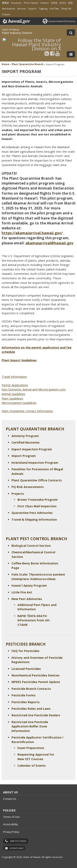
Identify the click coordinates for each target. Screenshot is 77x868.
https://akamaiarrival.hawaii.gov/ (32, 233)
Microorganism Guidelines (19, 403)
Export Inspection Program (32, 449)
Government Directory (62, 21)
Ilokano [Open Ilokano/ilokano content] (45, 3)
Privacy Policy (11, 832)
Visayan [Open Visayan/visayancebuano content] (6, 14)
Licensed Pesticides (26, 669)
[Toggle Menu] (71, 54)
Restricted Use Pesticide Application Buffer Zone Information (30, 726)
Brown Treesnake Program (38, 500)
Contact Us (10, 799)
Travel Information (14, 377)
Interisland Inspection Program (35, 463)
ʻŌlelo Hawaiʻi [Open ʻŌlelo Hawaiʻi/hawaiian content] (31, 3)
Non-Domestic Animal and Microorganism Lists (34, 389)
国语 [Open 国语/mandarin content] (70, 3)
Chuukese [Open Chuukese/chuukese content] (16, 3)
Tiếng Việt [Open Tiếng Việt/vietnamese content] (66, 9)
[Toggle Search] (71, 32)
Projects (18, 494)
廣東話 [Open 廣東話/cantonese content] (5, 3)
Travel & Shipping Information (34, 520)
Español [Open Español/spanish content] (32, 9)
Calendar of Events (32, 766)
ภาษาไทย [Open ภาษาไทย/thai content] (54, 9)
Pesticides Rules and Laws (31, 709)
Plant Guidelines (12, 398)
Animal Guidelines (13, 394)
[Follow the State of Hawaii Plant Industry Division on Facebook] (52, 53)
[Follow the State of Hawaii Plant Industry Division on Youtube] (58, 53)
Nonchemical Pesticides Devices (36, 675)
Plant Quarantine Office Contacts (37, 480)
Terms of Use (11, 817)
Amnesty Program (25, 436)
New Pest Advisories (27, 599)
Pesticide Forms (24, 695)
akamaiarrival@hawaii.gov (49, 243)
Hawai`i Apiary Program (29, 585)
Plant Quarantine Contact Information (27, 411)
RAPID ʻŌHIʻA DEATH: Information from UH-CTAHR (34, 620)
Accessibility (10, 824)
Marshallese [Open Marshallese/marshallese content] (9, 9)
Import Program (24, 456)
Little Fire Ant (22, 592)
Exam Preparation (31, 748)
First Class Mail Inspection (37, 506)
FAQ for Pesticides (25, 651)
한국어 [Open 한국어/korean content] (63, 3)
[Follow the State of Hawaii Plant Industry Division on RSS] (47, 53)
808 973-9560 (18, 841)
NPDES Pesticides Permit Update (36, 682)
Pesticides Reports (26, 702)
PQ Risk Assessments (28, 487)
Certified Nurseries (26, 442)
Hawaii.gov (16, 21)
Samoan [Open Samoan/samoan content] (22, 9)
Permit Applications (15, 385)
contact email (16, 848)
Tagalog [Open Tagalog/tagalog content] (43, 9)
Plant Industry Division (17, 33)
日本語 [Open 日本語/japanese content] (54, 3)
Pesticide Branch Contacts (31, 689)
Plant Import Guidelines (19, 360)
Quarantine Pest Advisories (32, 513)
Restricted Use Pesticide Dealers (36, 715)
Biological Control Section (31, 546)
